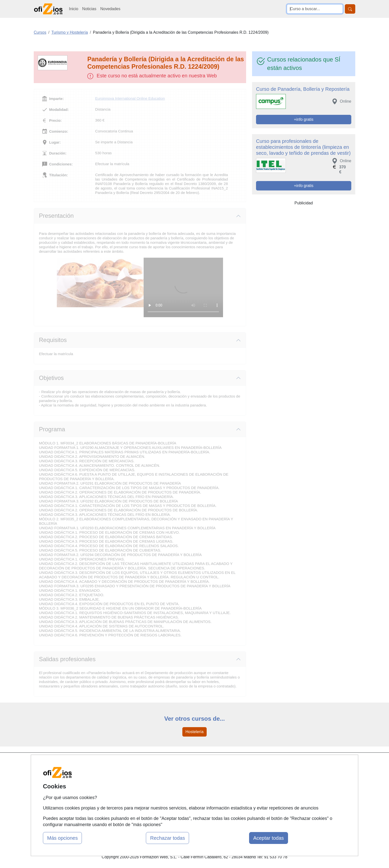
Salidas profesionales (67, 659)
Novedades (110, 9)
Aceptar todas (269, 838)
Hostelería (195, 732)
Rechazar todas (167, 838)
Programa (52, 429)
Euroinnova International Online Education (130, 98)
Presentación (56, 216)
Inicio (74, 9)
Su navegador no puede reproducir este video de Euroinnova (183, 287)
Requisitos (53, 340)
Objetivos (51, 378)
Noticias (89, 9)
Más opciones (62, 838)
